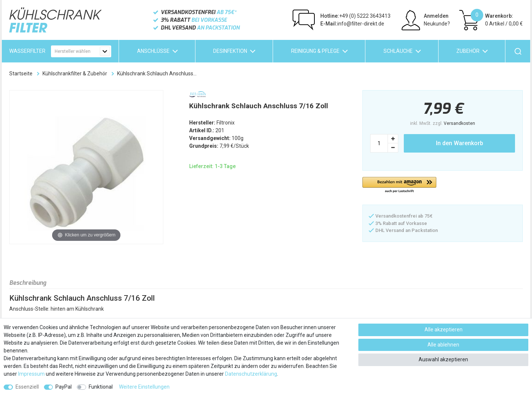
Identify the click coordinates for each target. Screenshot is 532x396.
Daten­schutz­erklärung (251, 374)
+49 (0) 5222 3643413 (355, 16)
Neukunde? (437, 24)
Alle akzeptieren (444, 330)
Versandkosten (459, 123)
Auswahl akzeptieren (443, 359)
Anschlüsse (153, 51)
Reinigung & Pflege (315, 51)
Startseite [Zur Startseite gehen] (21, 74)
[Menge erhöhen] (393, 139)
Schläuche (398, 51)
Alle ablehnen (443, 345)
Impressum (31, 374)
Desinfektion (230, 51)
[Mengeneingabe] (379, 143)
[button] (399, 185)
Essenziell (27, 387)
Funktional (101, 387)
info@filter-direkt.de (352, 24)
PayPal (64, 387)
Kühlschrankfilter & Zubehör (75, 74)
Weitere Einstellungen (144, 387)
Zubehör (468, 51)
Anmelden (436, 16)
